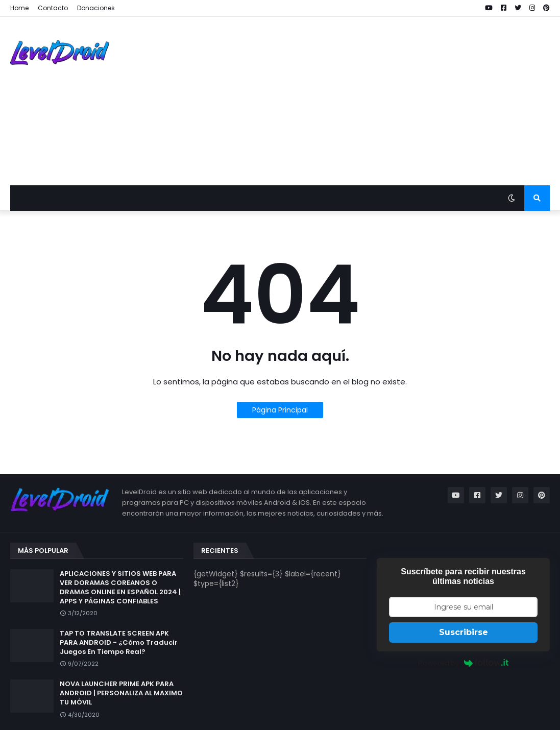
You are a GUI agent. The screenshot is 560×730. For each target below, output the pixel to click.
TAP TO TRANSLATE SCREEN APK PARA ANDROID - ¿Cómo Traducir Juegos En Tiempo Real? (119, 643)
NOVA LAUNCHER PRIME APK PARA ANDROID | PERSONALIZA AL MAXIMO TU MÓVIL (121, 693)
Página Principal (280, 410)
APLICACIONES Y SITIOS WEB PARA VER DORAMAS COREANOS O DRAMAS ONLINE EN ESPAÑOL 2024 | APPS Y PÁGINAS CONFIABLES (120, 588)
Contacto (53, 8)
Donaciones (96, 8)
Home (19, 8)
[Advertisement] (364, 101)
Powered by (463, 663)
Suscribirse (464, 632)
